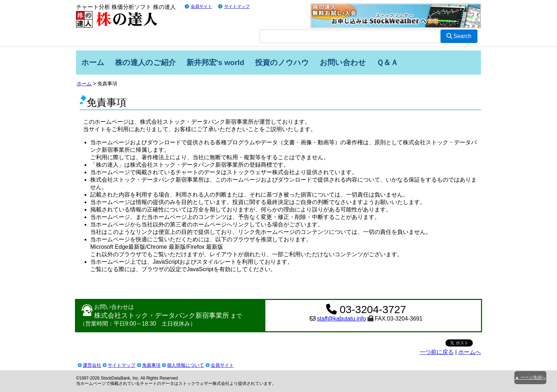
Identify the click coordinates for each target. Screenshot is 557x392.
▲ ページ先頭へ (530, 377)
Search (459, 36)
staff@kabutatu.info (341, 319)
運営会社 (92, 365)
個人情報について (185, 365)
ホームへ (470, 352)
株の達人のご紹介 (145, 62)
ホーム (93, 62)
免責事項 (151, 365)
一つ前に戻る (437, 352)
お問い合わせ (343, 62)
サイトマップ (237, 6)
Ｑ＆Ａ (387, 62)
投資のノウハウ (282, 62)
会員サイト (201, 6)
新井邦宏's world (215, 62)
